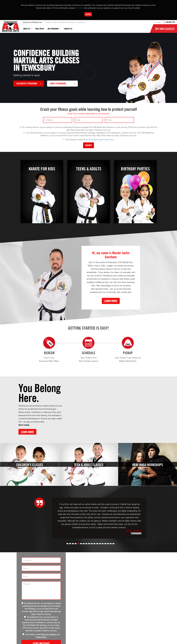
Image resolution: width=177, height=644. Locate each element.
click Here (79, 8)
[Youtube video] (112, 409)
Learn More (111, 301)
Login (158, 22)
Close (88, 14)
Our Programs (54, 30)
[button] (67, 544)
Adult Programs (62, 83)
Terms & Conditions (91, 139)
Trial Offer (40, 29)
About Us (27, 30)
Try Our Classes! (165, 29)
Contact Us (68, 29)
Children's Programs (29, 83)
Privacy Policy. (109, 139)
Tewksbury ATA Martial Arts (32, 22)
